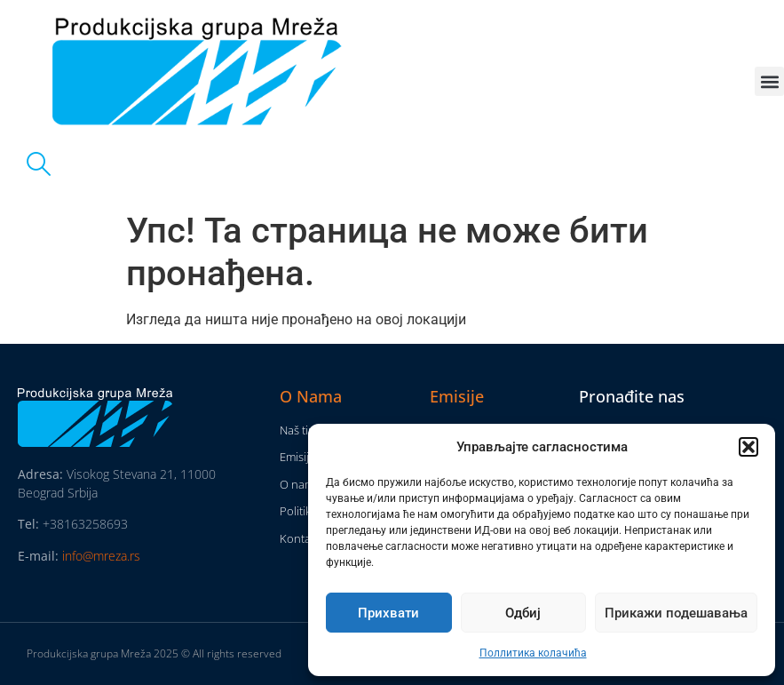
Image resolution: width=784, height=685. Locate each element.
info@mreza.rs (101, 556)
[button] (748, 447)
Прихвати (388, 613)
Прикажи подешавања (676, 613)
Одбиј (523, 613)
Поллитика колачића (533, 653)
